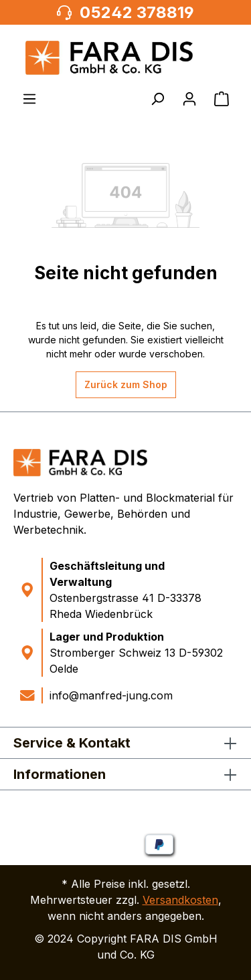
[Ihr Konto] (189, 99)
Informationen (60, 774)
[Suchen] (157, 99)
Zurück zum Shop (126, 384)
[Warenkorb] (222, 99)
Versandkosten (180, 900)
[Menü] (29, 99)
